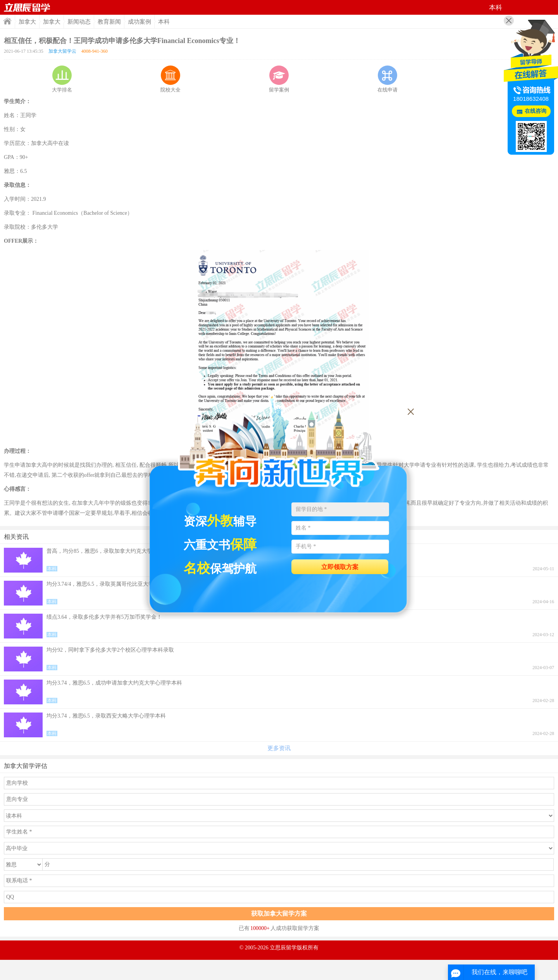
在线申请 (387, 79)
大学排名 (62, 79)
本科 (164, 22)
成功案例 (139, 22)
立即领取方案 (340, 567)
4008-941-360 (95, 51)
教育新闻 (109, 22)
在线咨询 (536, 111)
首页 (27, 7)
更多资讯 (279, 748)
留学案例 (279, 79)
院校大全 (170, 79)
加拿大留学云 (62, 51)
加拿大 (27, 22)
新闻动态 (79, 22)
